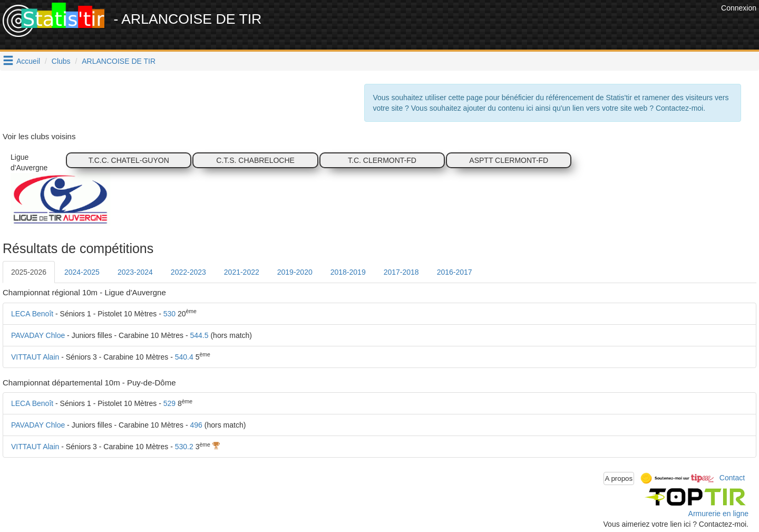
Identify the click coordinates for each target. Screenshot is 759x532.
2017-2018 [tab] (401, 272)
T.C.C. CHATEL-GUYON (129, 160)
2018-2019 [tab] (348, 272)
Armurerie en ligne (718, 514)
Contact (732, 478)
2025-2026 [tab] (29, 272)
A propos (619, 478)
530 (169, 314)
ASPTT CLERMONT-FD (509, 160)
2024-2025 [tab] (82, 272)
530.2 (184, 447)
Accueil (28, 61)
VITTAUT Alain (35, 357)
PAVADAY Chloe (38, 335)
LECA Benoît (32, 314)
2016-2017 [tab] (455, 272)
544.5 (200, 335)
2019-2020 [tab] (295, 272)
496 (196, 425)
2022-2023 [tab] (188, 272)
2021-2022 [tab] (242, 272)
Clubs (61, 61)
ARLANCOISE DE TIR (119, 61)
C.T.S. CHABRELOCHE (255, 160)
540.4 (184, 357)
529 (169, 403)
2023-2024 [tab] (135, 272)
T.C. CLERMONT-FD (382, 160)
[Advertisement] (527, 26)
